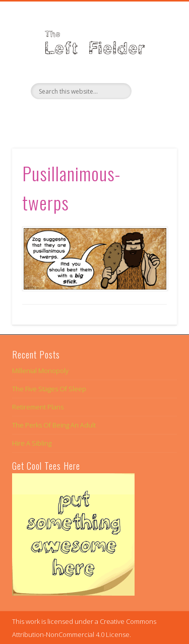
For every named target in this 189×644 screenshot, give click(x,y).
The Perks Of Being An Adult (54, 425)
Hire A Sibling (32, 443)
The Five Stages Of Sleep (49, 389)
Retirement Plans (38, 407)
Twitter (93, 116)
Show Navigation (153, 90)
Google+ (114, 116)
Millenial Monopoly (40, 371)
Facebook (73, 116)
